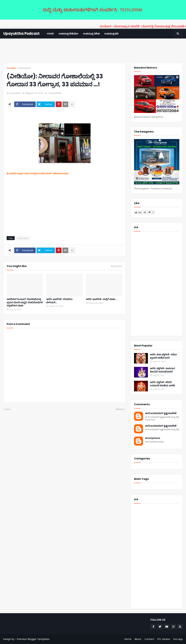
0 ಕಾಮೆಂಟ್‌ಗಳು (55, 93)
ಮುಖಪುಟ (11, 68)
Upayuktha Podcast (21, 34)
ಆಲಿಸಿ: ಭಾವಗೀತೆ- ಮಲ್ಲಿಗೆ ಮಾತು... (102, 299)
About (138, 639)
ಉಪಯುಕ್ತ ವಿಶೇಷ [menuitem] (91, 34)
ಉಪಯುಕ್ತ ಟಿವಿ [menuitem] (111, 34)
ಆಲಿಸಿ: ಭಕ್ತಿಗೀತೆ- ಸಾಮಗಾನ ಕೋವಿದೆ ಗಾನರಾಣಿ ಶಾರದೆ (162, 370)
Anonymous (153, 438)
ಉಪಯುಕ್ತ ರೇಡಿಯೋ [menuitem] (68, 34)
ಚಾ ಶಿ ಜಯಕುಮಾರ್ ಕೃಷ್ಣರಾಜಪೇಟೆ (161, 413)
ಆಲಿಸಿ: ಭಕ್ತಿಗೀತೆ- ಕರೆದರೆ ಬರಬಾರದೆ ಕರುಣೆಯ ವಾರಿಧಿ (162, 384)
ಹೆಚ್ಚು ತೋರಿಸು (117, 266)
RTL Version (164, 639)
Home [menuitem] (50, 34)
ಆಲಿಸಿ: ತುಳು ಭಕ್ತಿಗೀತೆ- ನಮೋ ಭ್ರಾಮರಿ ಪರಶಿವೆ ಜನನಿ (163, 356)
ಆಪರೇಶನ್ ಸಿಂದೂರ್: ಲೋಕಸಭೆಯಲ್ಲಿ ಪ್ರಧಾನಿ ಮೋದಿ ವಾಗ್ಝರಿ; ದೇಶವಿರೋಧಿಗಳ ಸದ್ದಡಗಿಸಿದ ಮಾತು (25, 302)
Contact (149, 639)
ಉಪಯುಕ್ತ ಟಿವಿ (24, 68)
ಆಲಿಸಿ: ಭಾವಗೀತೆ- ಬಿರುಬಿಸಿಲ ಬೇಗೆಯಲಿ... (59, 301)
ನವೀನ (8, 409)
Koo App (178, 639)
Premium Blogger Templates (33, 639)
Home (128, 639)
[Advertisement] (93, 51)
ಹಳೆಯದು (120, 409)
